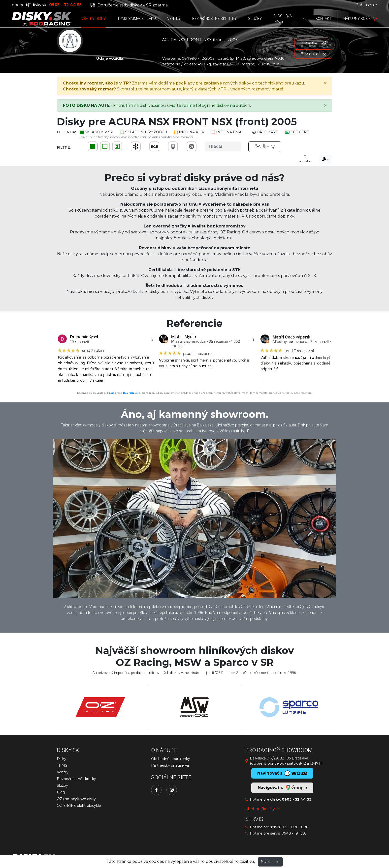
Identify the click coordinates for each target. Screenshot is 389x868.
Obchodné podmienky (171, 759)
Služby (62, 785)
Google (111, 393)
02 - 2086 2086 (295, 827)
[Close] (325, 83)
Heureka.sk (131, 393)
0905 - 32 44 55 (297, 799)
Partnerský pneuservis (170, 765)
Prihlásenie (366, 5)
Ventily (63, 772)
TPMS (62, 765)
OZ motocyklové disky (76, 799)
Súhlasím (270, 862)
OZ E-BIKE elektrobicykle (79, 806)
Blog (61, 792)
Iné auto (313, 42)
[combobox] (325, 159)
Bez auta (313, 54)
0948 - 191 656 (294, 833)
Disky (62, 759)
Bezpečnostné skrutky (76, 779)
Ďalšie (265, 147)
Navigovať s (282, 788)
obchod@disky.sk (29, 5)
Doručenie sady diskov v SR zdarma (129, 5)
